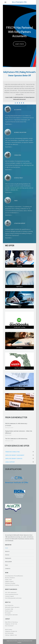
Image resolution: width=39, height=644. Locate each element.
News (6, 565)
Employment (8, 558)
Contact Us (8, 568)
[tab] (19, 452)
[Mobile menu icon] (5, 2)
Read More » (9, 124)
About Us (7, 551)
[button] (15, 103)
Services (7, 555)
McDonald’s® (8, 562)
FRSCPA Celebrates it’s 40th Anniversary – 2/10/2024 (17, 424)
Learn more (19, 44)
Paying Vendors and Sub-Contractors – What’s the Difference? (19, 432)
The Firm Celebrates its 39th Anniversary (16, 439)
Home (7, 548)
